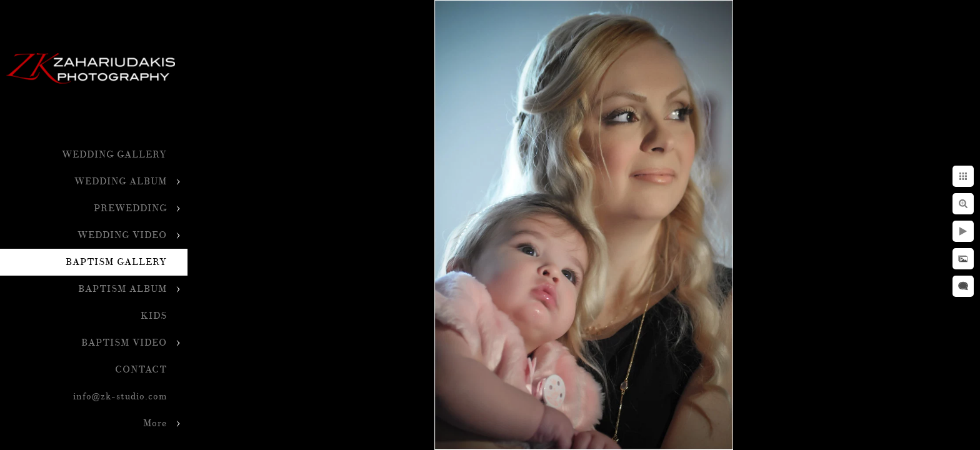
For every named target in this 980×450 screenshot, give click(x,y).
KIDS (154, 316)
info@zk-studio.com (120, 397)
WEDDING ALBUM (121, 182)
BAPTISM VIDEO (124, 343)
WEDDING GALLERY (114, 155)
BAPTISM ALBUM (122, 289)
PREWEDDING (130, 208)
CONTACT (141, 370)
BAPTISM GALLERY (116, 262)
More (155, 423)
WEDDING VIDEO (122, 235)
